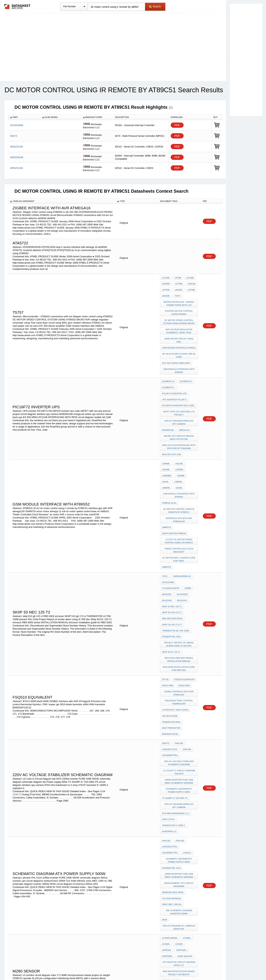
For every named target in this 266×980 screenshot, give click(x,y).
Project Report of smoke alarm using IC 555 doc (179, 578)
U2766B (188, 278)
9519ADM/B (17, 125)
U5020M (166, 283)
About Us (202, 968)
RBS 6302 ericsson (172, 557)
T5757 (177, 293)
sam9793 (166, 519)
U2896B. (166, 435)
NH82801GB (168, 406)
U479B (177, 278)
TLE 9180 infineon (172, 796)
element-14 (168, 365)
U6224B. (179, 435)
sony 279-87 (168, 729)
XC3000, (186, 831)
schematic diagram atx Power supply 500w (179, 704)
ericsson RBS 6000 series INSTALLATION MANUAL (179, 591)
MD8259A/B (17, 157)
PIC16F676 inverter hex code (178, 384)
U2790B (178, 283)
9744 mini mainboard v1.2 (175, 724)
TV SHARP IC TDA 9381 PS (175, 711)
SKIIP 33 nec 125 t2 (186, 547)
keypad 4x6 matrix (172, 901)
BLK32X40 (183, 542)
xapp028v (167, 840)
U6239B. (191, 435)
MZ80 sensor (169, 845)
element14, (168, 369)
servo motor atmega (174, 489)
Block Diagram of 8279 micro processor (179, 886)
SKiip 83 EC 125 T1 (171, 585)
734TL (165, 527)
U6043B (166, 293)
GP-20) (165, 609)
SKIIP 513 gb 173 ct (172, 562)
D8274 (14, 136)
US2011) (186, 757)
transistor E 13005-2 (174, 734)
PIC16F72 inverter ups (174, 374)
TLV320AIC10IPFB (187, 532)
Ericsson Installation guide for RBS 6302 (179, 599)
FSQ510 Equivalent (184, 609)
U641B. (178, 445)
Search (155, 6)
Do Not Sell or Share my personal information (131, 968)
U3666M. (166, 450)
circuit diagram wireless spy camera (179, 399)
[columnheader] (24, 117)
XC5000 (178, 835)
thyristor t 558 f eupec (175, 635)
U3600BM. (180, 440)
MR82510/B (17, 168)
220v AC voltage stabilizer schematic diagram (179, 680)
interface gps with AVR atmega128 (179, 478)
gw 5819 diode (170, 640)
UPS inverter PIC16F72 (174, 379)
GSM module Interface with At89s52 (179, 355)
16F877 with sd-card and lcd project (179, 391)
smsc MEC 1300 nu (172, 801)
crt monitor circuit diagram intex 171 (179, 852)
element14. (185, 365)
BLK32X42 (167, 547)
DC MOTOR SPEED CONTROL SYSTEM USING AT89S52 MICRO (179, 316)
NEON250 (178, 537)
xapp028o (182, 840)
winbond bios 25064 (173, 791)
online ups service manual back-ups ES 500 (179, 412)
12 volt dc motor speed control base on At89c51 (179, 496)
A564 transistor (171, 650)
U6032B (178, 288)
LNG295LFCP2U (170, 668)
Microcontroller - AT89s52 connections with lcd (179, 299)
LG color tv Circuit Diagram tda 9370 (179, 688)
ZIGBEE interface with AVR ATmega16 (179, 621)
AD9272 (17, 708)
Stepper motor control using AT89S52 (179, 307)
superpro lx (169, 739)
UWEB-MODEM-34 (181, 527)
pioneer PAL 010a (171, 572)
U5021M (190, 283)
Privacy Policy (97, 968)
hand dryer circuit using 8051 (179, 330)
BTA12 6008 (168, 614)
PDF (177, 125)
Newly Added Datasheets (73, 968)
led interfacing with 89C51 (177, 906)
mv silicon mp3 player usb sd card (179, 342)
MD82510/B (17, 147)
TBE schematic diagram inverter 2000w (179, 808)
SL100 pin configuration (176, 872)
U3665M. (190, 445)
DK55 (165, 814)
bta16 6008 (183, 614)
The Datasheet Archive (17, 7)
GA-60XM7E (168, 542)
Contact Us (188, 968)
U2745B (166, 278)
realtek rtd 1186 (171, 427)
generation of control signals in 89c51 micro (179, 894)
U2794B (190, 288)
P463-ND (186, 668)
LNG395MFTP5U (170, 673)
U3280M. (166, 440)
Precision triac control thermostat (179, 629)
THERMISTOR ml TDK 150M (175, 567)
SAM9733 (166, 484)
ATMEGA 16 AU (169, 463)
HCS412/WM (168, 532)
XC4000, (166, 835)
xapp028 (191, 835)
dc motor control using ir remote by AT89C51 (179, 470)
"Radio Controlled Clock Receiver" (179, 504)
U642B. (178, 450)
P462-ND (178, 663)
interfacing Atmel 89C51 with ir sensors (179, 878)
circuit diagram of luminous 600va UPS (179, 821)
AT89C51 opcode (171, 867)
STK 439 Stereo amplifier (176, 348)
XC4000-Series (170, 831)
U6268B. (166, 445)
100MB (165, 537)
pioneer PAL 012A (171, 770)
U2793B (166, 288)
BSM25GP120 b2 (170, 655)
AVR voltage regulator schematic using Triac (179, 324)
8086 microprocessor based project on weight (179, 860)
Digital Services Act (169, 968)
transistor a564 (171, 645)
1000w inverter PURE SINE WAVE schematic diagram (179, 696)
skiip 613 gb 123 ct (172, 552)
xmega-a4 (183, 406)
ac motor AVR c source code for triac (179, 512)
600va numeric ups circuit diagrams (179, 785)
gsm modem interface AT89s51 (179, 335)
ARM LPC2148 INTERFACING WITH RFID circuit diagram (179, 420)
